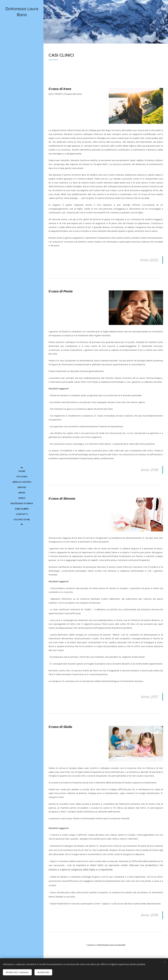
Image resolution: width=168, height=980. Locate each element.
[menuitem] (22, 471)
